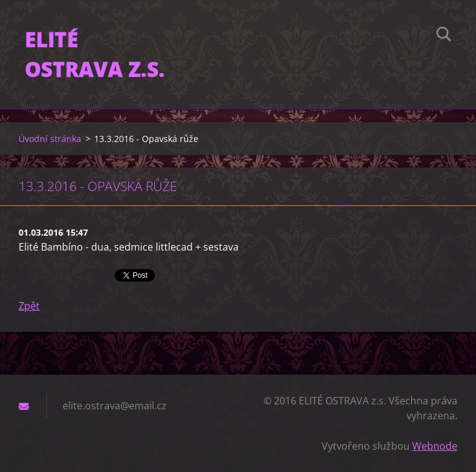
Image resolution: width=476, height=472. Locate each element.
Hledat (444, 36)
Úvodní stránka (50, 139)
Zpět (29, 306)
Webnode (435, 446)
